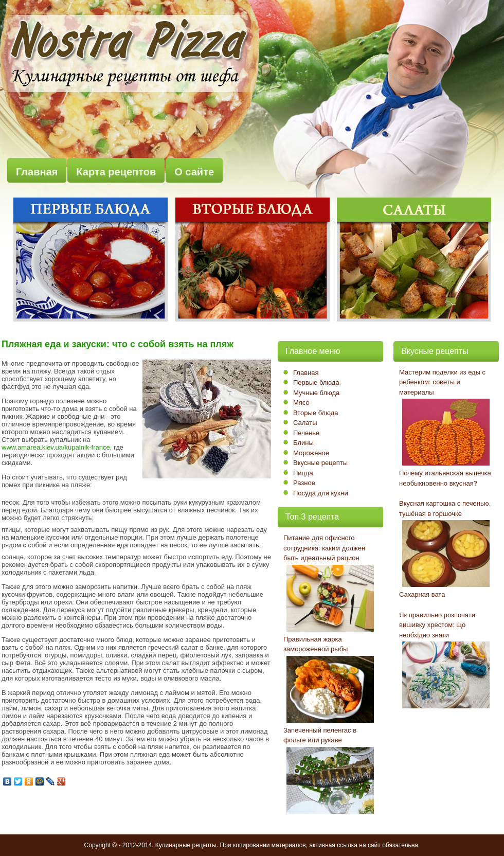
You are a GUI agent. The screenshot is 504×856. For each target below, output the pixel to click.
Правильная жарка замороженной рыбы (316, 644)
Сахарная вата (422, 594)
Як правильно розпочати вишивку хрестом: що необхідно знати (437, 625)
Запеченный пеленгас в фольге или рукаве (320, 735)
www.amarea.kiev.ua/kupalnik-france (56, 447)
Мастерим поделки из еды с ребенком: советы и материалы (442, 382)
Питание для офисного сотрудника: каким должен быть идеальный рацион (324, 548)
